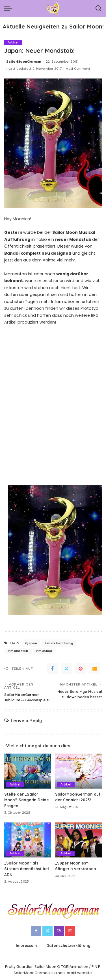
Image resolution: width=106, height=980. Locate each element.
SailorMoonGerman (24, 62)
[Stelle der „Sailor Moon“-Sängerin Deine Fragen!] (28, 771)
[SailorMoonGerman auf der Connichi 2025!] (79, 771)
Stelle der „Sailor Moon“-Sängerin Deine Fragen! (27, 800)
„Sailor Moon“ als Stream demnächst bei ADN (26, 869)
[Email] (95, 669)
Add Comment (78, 69)
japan (32, 643)
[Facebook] (52, 669)
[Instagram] (59, 931)
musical (45, 651)
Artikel (13, 42)
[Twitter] (66, 669)
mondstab (19, 651)
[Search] (98, 8)
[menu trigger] (10, 8)
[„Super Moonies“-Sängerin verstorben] (79, 840)
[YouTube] (70, 931)
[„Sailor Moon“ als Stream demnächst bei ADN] (28, 840)
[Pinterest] (81, 669)
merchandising (60, 643)
